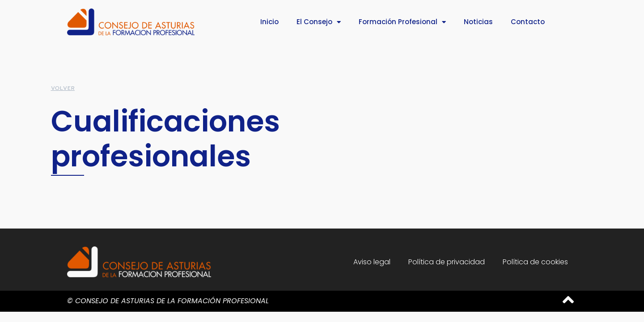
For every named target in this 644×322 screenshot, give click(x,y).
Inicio (269, 22)
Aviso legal (372, 262)
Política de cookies (535, 262)
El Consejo (319, 22)
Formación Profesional (402, 22)
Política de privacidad (447, 262)
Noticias (478, 22)
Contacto (528, 22)
